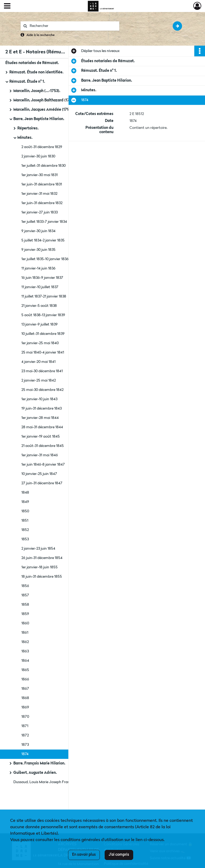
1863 (25, 651)
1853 (25, 539)
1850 (25, 511)
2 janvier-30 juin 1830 (38, 156)
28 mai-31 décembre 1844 (42, 427)
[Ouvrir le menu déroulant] (7, 6)
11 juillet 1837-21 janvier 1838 (44, 296)
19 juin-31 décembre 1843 (42, 409)
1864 (25, 661)
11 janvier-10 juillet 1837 (40, 287)
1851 (25, 521)
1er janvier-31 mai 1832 (39, 194)
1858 (25, 605)
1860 (25, 623)
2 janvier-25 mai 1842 (39, 381)
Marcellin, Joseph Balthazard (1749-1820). (49, 100)
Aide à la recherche (41, 35)
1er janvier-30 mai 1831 (40, 175)
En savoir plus (84, 855)
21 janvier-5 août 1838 (39, 306)
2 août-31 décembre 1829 (42, 147)
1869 (25, 707)
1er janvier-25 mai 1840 (40, 343)
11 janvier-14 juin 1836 (38, 268)
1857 (25, 595)
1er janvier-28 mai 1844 (40, 418)
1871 (25, 726)
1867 (25, 689)
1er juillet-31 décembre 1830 (44, 166)
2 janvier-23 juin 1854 (38, 549)
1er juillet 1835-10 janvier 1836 (45, 259)
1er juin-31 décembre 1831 (42, 184)
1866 (25, 679)
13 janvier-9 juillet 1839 (40, 324)
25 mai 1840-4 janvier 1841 (43, 352)
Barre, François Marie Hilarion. (39, 763)
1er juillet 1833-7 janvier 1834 (44, 222)
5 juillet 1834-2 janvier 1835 (43, 240)
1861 (25, 633)
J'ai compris (119, 855)
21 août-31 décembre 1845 (43, 446)
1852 (25, 530)
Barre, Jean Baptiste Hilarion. (39, 119)
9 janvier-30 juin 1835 (38, 250)
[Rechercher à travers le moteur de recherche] (73, 26)
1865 (25, 670)
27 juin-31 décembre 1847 (42, 483)
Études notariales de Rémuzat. (32, 63)
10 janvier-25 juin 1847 (39, 474)
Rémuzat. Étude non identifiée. (36, 72)
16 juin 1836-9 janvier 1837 (42, 278)
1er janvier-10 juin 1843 (39, 399)
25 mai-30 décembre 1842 (42, 390)
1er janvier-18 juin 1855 (40, 567)
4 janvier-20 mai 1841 (38, 362)
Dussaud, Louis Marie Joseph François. (45, 782)
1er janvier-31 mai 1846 (40, 455)
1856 (25, 586)
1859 (25, 614)
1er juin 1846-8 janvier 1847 (43, 465)
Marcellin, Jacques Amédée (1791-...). (46, 110)
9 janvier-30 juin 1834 (38, 231)
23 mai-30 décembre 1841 (42, 371)
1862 (25, 642)
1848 (25, 493)
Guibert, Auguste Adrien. (35, 773)
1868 (25, 698)
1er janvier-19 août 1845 (41, 437)
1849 (25, 502)
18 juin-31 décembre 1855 (42, 577)
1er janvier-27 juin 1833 (40, 212)
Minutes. (25, 138)
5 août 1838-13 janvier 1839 (43, 315)
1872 (25, 735)
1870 (25, 717)
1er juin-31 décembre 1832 (42, 203)
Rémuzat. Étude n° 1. (27, 82)
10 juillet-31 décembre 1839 (43, 334)
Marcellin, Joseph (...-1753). (37, 91)
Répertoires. (28, 128)
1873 (25, 745)
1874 (25, 754)
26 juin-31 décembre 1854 (42, 558)
